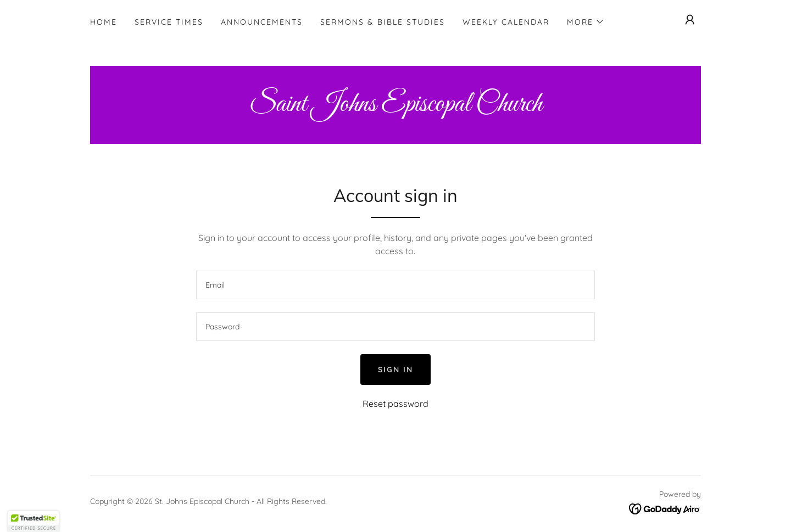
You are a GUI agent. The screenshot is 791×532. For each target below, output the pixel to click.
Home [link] (104, 22)
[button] (586, 22)
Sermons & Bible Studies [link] (383, 22)
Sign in (396, 369)
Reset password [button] (396, 404)
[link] (396, 108)
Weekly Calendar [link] (506, 22)
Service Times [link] (169, 22)
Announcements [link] (262, 22)
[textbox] (395, 285)
